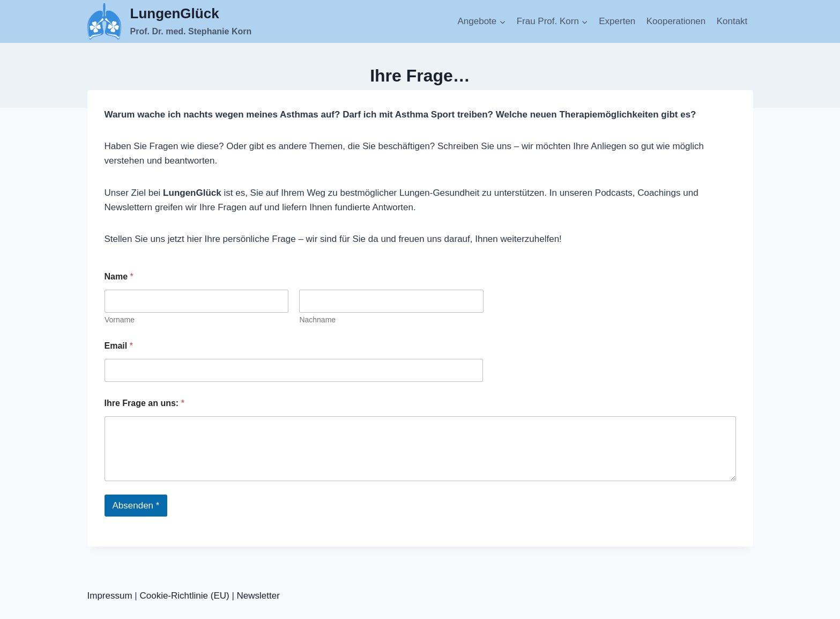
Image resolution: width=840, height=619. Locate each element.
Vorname (120, 320)
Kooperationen (676, 21)
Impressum (110, 596)
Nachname (317, 320)
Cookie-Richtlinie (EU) (184, 596)
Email (119, 346)
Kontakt (732, 21)
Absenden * (136, 506)
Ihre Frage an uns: (144, 403)
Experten (617, 21)
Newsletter (258, 596)
